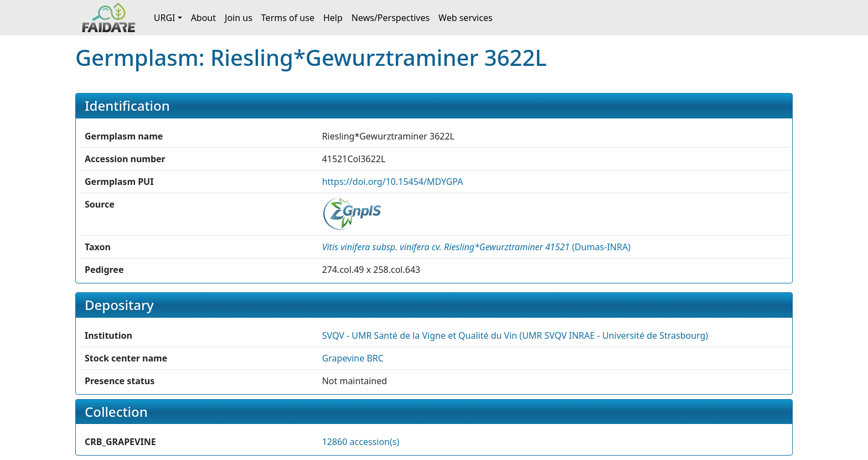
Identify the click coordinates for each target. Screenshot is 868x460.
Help (333, 18)
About (203, 18)
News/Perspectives (391, 18)
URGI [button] (165, 18)
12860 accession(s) (361, 442)
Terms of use (288, 18)
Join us (239, 18)
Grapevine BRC (353, 358)
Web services (466, 18)
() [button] (476, 247)
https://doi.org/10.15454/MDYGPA (393, 182)
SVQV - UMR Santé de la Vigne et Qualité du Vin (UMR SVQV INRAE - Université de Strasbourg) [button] (515, 335)
